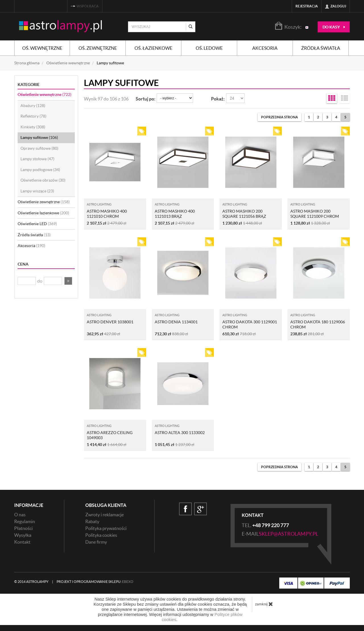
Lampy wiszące (37, 191)
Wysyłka (23, 535)
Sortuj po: (145, 99)
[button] (68, 281)
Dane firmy (96, 542)
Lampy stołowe (37, 159)
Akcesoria (265, 48)
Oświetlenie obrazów (43, 180)
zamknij (264, 604)
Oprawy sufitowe (39, 148)
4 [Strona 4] (336, 117)
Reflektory (33, 116)
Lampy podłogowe (40, 170)
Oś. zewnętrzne (98, 48)
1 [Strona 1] (309, 117)
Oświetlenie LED (37, 224)
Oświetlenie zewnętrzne (44, 202)
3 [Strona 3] (327, 117)
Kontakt (22, 542)
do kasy (334, 27)
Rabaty (92, 521)
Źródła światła (321, 48)
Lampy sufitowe (39, 137)
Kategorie (29, 85)
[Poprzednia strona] (280, 117)
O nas (20, 515)
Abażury (33, 106)
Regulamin (25, 521)
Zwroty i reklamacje (105, 515)
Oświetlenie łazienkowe (43, 213)
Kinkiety (33, 127)
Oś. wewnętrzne (42, 48)
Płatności (23, 528)
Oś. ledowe (209, 48)
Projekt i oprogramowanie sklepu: (95, 582)
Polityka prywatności (106, 528)
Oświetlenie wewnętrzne (45, 94)
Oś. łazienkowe (153, 48)
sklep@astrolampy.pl (288, 534)
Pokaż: (218, 99)
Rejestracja (307, 6)
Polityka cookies (101, 535)
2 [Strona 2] (318, 117)
